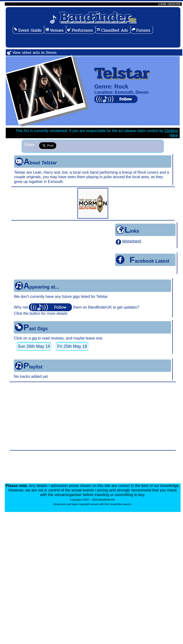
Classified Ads (114, 30)
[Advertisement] (93, 416)
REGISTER (174, 4)
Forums (143, 30)
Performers (82, 30)
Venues (57, 30)
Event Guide (30, 30)
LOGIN (162, 4)
